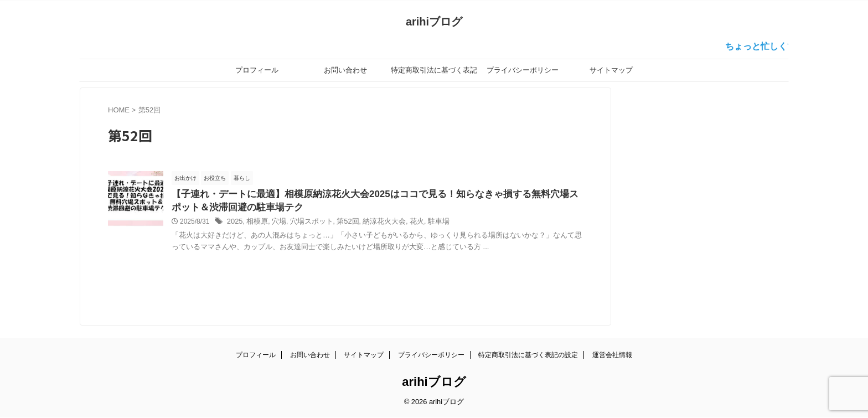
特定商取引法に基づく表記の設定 (434, 74)
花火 (404, 224)
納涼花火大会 (374, 224)
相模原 (255, 224)
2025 (234, 224)
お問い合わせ (345, 70)
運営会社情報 (612, 355)
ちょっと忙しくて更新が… (787, 46)
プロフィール (257, 70)
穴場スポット (306, 224)
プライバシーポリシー (523, 70)
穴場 (276, 224)
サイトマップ (611, 70)
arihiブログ (434, 22)
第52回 (340, 224)
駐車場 (425, 224)
